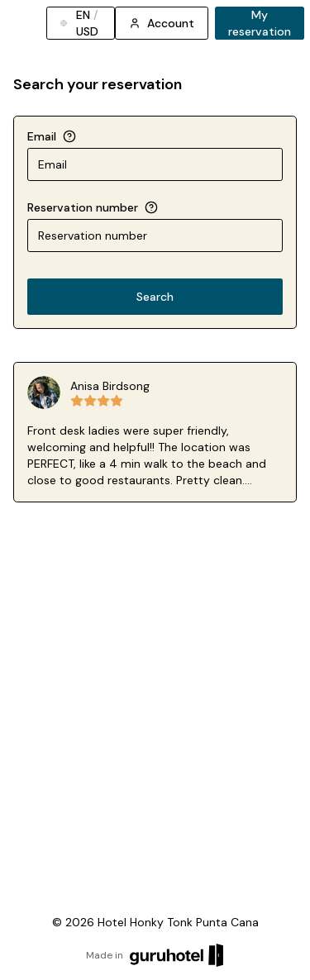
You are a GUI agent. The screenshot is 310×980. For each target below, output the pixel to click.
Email (42, 136)
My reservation (260, 23)
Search (155, 297)
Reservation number (83, 207)
